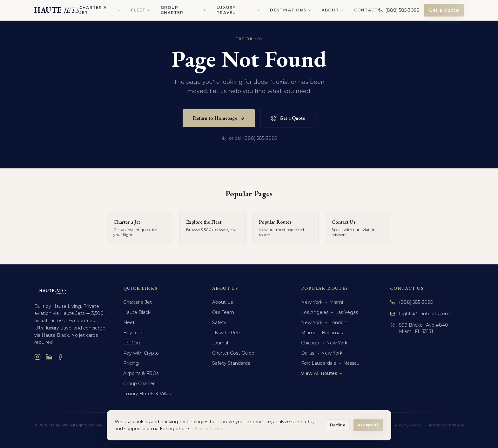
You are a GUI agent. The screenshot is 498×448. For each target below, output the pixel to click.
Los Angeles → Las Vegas (330, 312)
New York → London (324, 322)
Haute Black (137, 312)
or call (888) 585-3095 (249, 138)
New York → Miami (322, 302)
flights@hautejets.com (420, 314)
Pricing (131, 363)
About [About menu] (333, 10)
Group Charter (139, 384)
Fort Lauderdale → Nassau (330, 363)
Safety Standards (231, 363)
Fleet (129, 322)
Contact (366, 10)
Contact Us (407, 288)
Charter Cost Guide (233, 353)
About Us (222, 302)
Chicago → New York (324, 343)
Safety (219, 322)
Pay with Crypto (141, 353)
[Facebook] (60, 357)
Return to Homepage (219, 118)
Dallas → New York (322, 353)
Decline (338, 425)
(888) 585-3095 (411, 302)
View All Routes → (322, 373)
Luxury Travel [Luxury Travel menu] (238, 10)
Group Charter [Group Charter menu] (184, 10)
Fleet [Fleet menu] (141, 10)
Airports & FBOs (141, 373)
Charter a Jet (138, 302)
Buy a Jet (134, 333)
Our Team (223, 312)
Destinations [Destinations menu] (291, 10)
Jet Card (132, 343)
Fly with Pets (227, 333)
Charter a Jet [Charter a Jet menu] (100, 10)
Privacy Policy (208, 429)
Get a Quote (444, 10)
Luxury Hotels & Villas (147, 394)
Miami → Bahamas (322, 333)
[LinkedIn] (49, 357)
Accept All (368, 425)
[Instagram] (37, 357)
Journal (220, 343)
